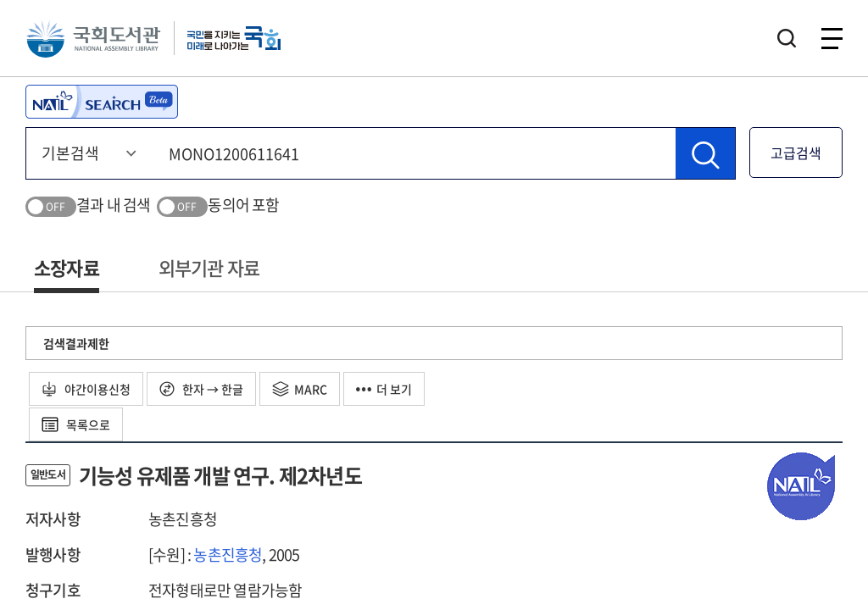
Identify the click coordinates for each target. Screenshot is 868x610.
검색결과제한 (76, 343)
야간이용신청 (86, 389)
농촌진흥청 (228, 555)
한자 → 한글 (201, 389)
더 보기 (384, 389)
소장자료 (67, 267)
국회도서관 (93, 38)
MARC (300, 389)
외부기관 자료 (209, 267)
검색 (787, 38)
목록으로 (76, 424)
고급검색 (796, 152)
